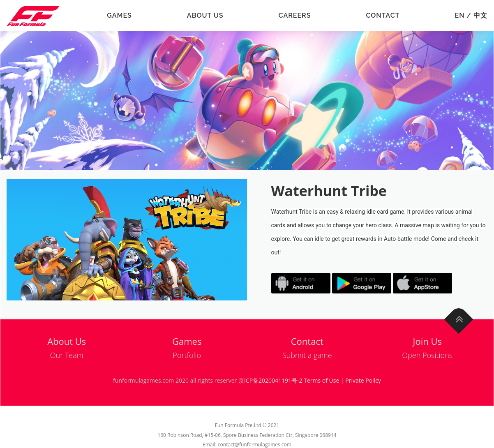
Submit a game (307, 355)
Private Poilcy (363, 380)
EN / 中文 (471, 15)
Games (119, 15)
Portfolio (187, 355)
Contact (383, 15)
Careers (295, 15)
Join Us (427, 341)
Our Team (67, 355)
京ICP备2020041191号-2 (270, 380)
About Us (205, 15)
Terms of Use (321, 380)
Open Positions (427, 355)
